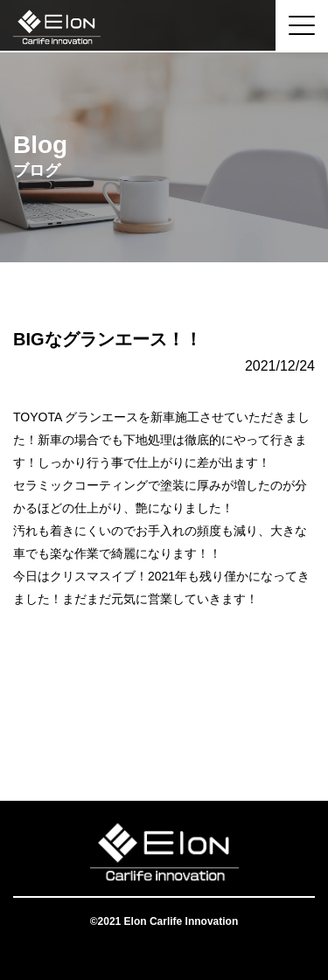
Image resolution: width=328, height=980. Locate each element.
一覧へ (164, 731)
